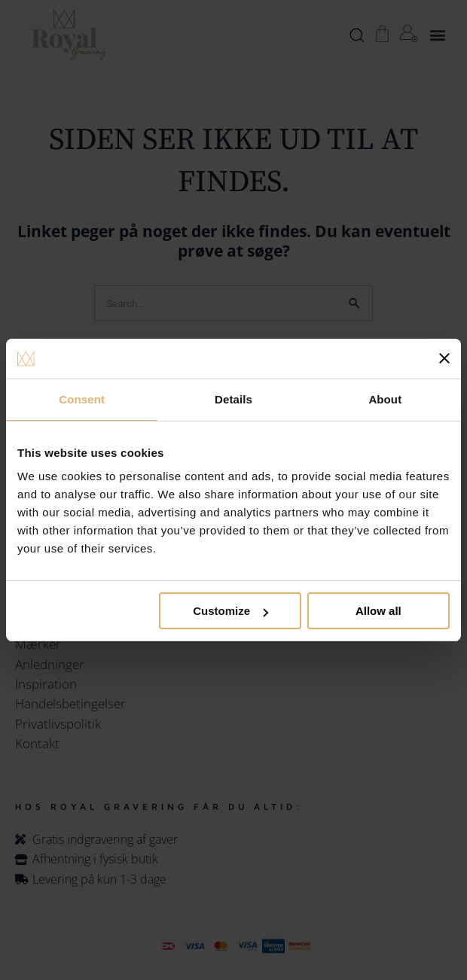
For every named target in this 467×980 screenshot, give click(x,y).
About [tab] (385, 399)
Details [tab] (233, 399)
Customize (230, 611)
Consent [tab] (82, 399)
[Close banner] (444, 358)
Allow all (378, 611)
